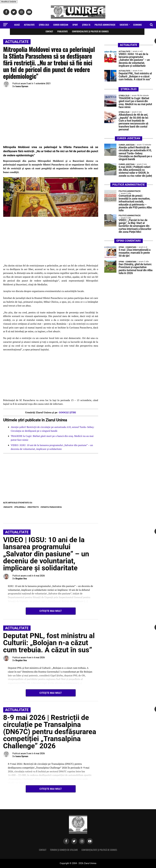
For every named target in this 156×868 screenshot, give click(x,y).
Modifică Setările (9, 2)
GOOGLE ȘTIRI (67, 412)
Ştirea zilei (44, 25)
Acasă (17, 25)
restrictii (34, 507)
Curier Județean (61, 25)
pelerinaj (21, 507)
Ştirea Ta (86, 25)
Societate (124, 25)
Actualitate (29, 25)
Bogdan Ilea (21, 579)
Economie (137, 25)
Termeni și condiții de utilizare (64, 850)
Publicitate (63, 31)
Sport (75, 25)
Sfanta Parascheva (52, 507)
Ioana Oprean (22, 86)
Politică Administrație (105, 25)
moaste (9, 507)
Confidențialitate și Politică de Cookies (90, 31)
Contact (49, 31)
